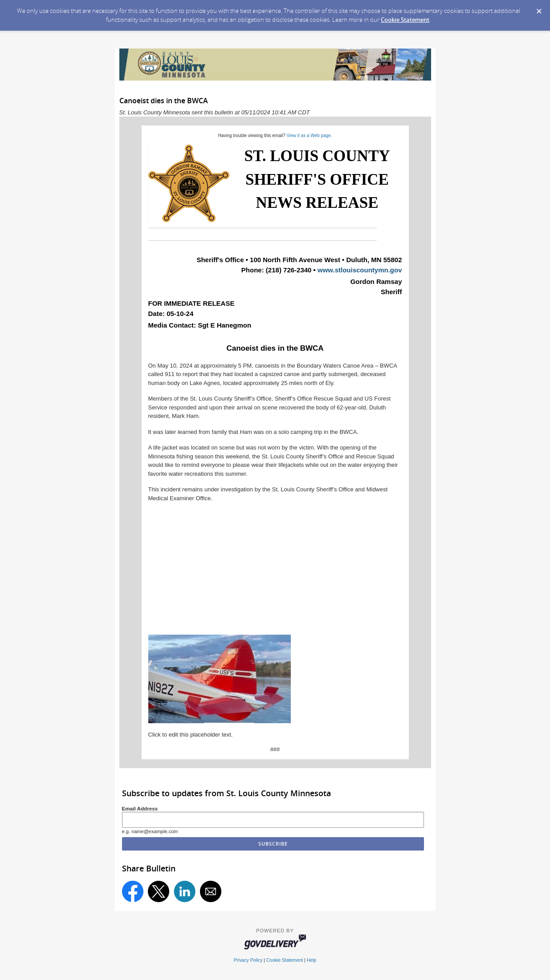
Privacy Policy (248, 960)
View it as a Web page (309, 136)
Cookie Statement (405, 20)
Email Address (140, 808)
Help (312, 960)
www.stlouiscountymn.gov (360, 270)
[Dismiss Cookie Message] (539, 8)
